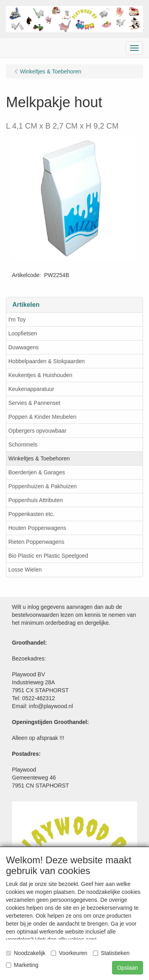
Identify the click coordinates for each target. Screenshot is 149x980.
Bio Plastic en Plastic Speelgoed (48, 556)
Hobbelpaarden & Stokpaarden (46, 361)
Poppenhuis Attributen (36, 500)
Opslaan (128, 968)
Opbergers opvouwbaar (37, 431)
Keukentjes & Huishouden (40, 375)
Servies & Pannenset (34, 403)
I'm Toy (17, 320)
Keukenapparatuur (31, 389)
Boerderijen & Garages (37, 472)
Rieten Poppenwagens (36, 542)
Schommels (23, 445)
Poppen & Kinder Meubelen (42, 417)
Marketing (22, 965)
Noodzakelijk (26, 953)
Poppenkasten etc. (31, 514)
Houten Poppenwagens (37, 528)
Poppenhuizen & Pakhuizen (43, 486)
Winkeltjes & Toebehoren (39, 458)
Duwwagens (23, 347)
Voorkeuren (69, 953)
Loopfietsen (23, 333)
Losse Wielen (25, 570)
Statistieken (111, 953)
